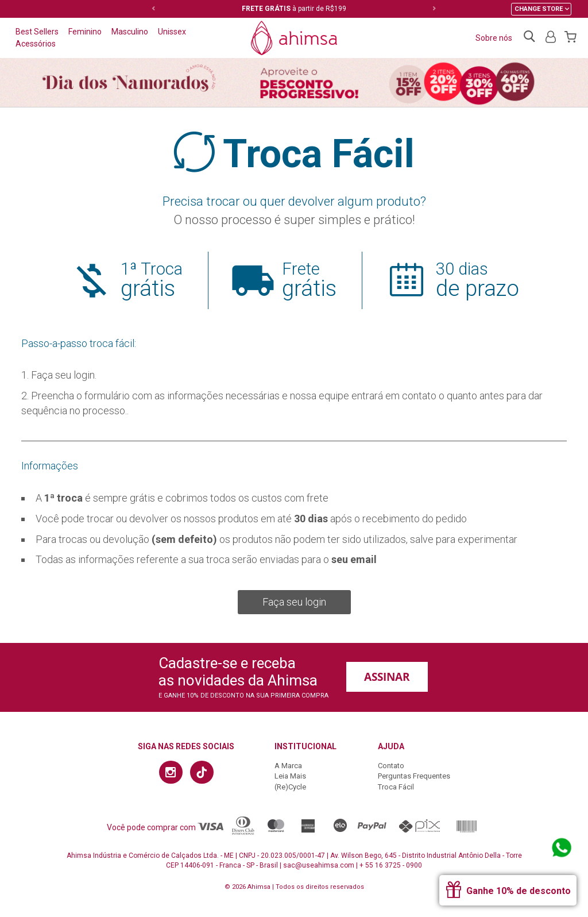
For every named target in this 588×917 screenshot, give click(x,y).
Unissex (172, 32)
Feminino (85, 32)
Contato (391, 766)
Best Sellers (37, 32)
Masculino (130, 32)
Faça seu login (294, 602)
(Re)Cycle (290, 787)
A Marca (288, 766)
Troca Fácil (396, 787)
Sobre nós (494, 38)
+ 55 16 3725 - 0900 (391, 865)
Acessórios (36, 44)
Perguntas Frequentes (414, 776)
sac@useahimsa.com (319, 865)
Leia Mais (290, 776)
